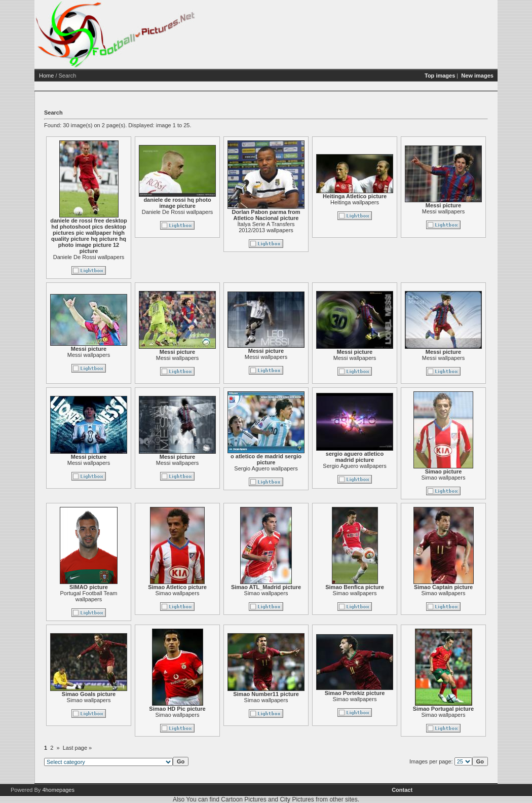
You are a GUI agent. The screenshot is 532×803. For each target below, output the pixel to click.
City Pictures (297, 799)
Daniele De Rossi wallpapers (128, 257)
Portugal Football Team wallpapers (128, 596)
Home (85, 76)
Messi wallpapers (482, 211)
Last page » (117, 748)
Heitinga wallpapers (394, 202)
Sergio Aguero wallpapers (305, 468)
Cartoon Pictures (243, 799)
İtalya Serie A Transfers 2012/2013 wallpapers (305, 227)
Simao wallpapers (483, 478)
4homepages (58, 790)
